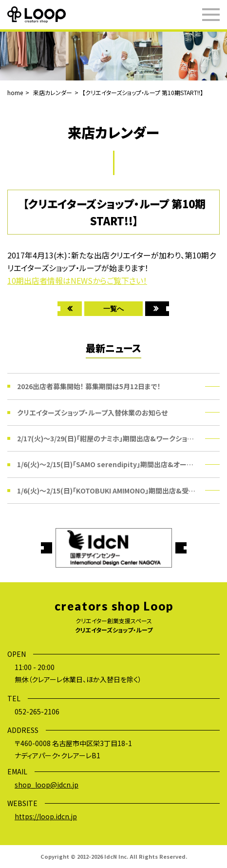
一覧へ (113, 308)
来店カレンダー (53, 92)
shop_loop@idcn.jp (47, 785)
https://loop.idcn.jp (46, 816)
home (15, 92)
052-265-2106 (37, 711)
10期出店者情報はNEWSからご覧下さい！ (77, 280)
